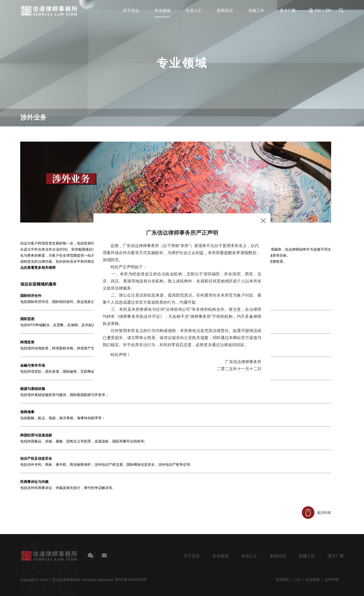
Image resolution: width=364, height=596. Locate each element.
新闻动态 (278, 556)
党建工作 (307, 556)
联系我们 (283, 580)
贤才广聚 (336, 556)
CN (318, 11)
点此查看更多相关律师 (38, 268)
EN (328, 11)
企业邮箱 (312, 580)
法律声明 (332, 580)
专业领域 (220, 556)
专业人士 (249, 556)
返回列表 (316, 513)
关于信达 (192, 556)
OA (298, 580)
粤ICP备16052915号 (131, 580)
